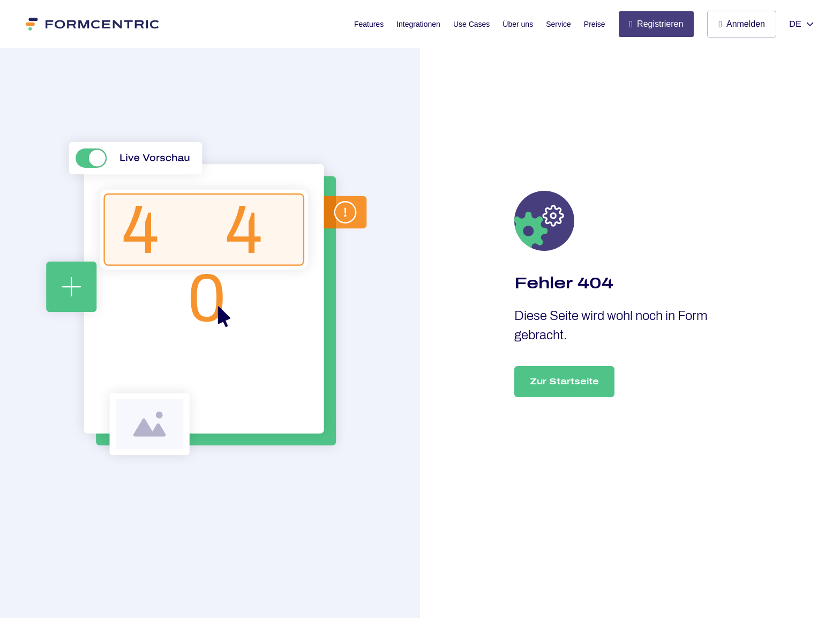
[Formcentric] (93, 24)
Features (369, 24)
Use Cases (471, 24)
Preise (595, 24)
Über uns (518, 24)
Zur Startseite (564, 381)
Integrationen (418, 24)
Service (558, 24)
